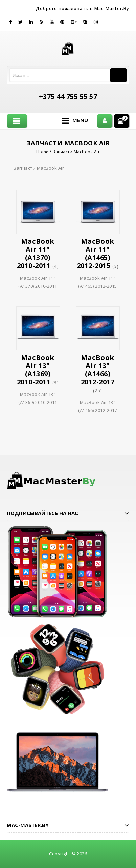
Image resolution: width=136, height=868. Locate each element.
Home (42, 152)
